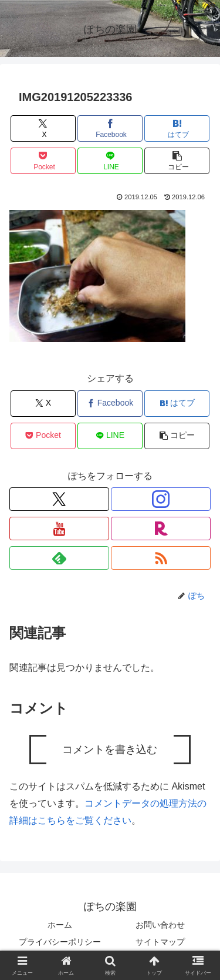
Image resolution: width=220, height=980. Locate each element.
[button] (177, 161)
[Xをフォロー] (59, 499)
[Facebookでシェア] (110, 128)
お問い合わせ (160, 925)
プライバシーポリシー (60, 942)
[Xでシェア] (43, 128)
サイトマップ (160, 942)
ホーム (60, 925)
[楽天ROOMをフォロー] (161, 529)
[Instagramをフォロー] (161, 499)
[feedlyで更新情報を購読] (59, 558)
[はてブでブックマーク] (177, 128)
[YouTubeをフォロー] (59, 529)
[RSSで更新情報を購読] (161, 558)
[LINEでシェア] (110, 161)
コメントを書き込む (110, 750)
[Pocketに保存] (43, 161)
